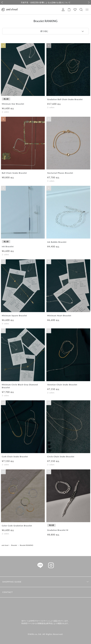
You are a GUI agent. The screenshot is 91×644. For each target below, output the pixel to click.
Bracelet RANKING (26, 545)
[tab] (45, 31)
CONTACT (8, 592)
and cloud (5, 545)
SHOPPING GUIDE (12, 582)
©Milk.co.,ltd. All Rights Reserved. (45, 634)
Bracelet (14, 545)
